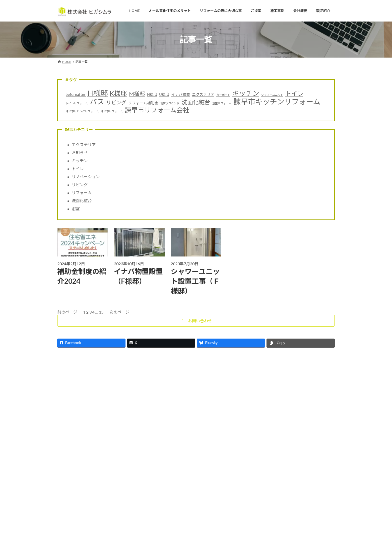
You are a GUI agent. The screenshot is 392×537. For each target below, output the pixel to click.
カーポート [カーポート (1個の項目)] (223, 95)
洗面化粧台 (82, 201)
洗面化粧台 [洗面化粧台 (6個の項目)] (196, 102)
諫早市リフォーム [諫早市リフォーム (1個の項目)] (112, 111)
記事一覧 (114, 374)
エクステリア (84, 145)
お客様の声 (91, 374)
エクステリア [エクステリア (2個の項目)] (203, 94)
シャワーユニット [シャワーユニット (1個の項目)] (272, 95)
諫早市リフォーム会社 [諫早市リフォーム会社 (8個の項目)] (157, 110)
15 (101, 312)
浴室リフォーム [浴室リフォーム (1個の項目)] (222, 103)
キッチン (80, 161)
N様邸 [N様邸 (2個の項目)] (152, 94)
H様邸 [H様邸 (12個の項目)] (98, 93)
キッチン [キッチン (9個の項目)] (246, 93)
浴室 (76, 209)
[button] (196, 321)
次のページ (119, 312)
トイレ (78, 169)
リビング (80, 185)
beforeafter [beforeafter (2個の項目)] (76, 94)
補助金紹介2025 (94, 406)
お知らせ (80, 153)
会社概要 (68, 374)
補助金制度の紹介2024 (99, 491)
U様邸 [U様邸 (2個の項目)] (164, 94)
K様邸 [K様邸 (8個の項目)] (118, 93)
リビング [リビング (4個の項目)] (116, 102)
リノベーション (86, 177)
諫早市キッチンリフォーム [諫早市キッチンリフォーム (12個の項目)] (277, 101)
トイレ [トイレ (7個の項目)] (294, 93)
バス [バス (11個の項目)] (97, 102)
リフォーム (82, 193)
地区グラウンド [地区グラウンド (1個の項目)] (170, 103)
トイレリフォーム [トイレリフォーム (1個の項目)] (77, 103)
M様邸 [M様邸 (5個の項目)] (137, 94)
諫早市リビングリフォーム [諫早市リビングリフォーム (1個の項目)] (82, 111)
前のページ (67, 312)
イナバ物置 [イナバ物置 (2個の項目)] (181, 94)
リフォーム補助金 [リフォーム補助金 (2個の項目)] (143, 103)
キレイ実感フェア (95, 435)
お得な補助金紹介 (95, 463)
